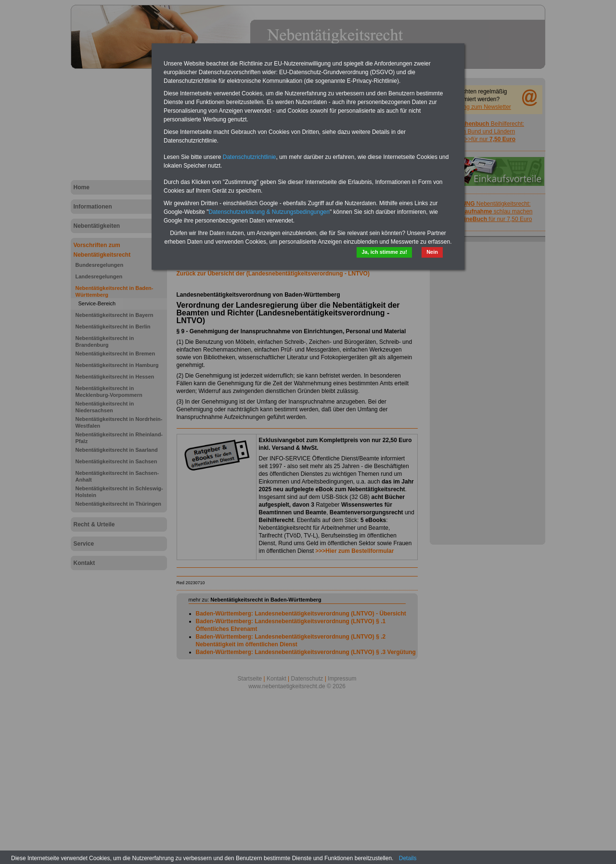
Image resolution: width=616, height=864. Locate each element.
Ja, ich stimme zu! (384, 252)
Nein (432, 252)
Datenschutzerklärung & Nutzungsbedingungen (269, 212)
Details (408, 858)
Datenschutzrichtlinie (250, 157)
